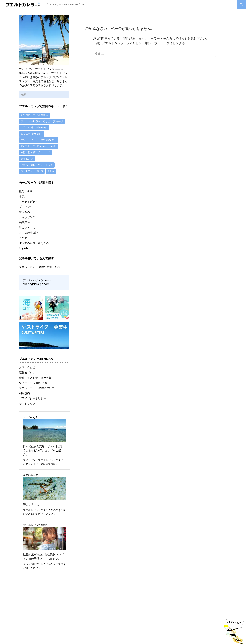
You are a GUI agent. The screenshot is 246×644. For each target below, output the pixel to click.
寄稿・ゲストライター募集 (35, 378)
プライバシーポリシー (33, 399)
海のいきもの (27, 228)
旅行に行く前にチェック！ (36, 153)
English (23, 249)
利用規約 (24, 394)
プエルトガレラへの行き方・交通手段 (42, 121)
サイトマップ (27, 404)
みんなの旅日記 (28, 234)
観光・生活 (26, 192)
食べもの (24, 213)
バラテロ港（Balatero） (34, 128)
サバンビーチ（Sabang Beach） (38, 147)
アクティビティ (28, 203)
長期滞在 (24, 223)
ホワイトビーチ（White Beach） (39, 140)
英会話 (51, 172)
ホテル (23, 197)
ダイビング (27, 159)
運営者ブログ (27, 373)
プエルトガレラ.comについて (37, 388)
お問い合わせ (27, 368)
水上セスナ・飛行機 (32, 172)
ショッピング (27, 218)
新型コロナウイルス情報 (34, 115)
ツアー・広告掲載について (35, 383)
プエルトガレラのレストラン (37, 166)
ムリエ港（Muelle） (32, 134)
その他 (23, 239)
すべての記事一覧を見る (34, 244)
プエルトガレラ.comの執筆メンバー (41, 268)
